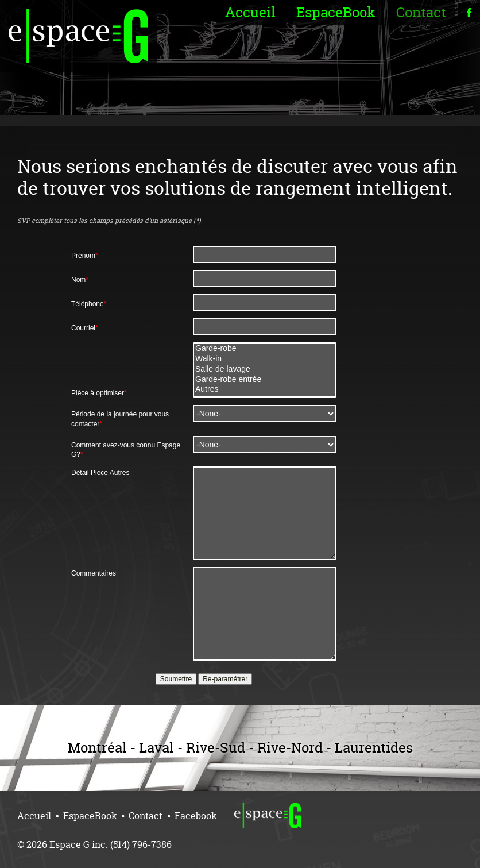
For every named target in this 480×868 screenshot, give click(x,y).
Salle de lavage (265, 369)
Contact (421, 12)
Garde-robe (265, 349)
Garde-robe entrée (265, 380)
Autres (265, 389)
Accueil (250, 12)
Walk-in (265, 359)
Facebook (196, 816)
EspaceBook (336, 12)
